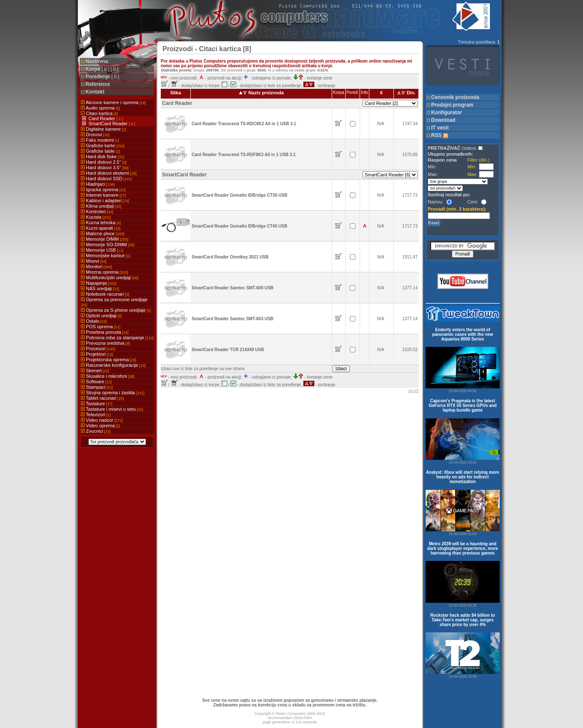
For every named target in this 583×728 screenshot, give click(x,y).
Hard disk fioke (102, 157)
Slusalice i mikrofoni (108, 376)
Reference (98, 84)
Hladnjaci (98, 184)
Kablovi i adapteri (105, 201)
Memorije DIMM (104, 239)
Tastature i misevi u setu (112, 409)
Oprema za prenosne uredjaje (114, 302)
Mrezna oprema (104, 272)
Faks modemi (100, 140)
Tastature (97, 404)
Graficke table (100, 151)
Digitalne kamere (103, 129)
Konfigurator (447, 113)
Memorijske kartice (105, 255)
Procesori (98, 349)
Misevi (94, 261)
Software (96, 382)
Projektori (97, 354)
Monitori (96, 266)
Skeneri (95, 371)
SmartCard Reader (109, 124)
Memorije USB (102, 250)
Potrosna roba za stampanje (117, 338)
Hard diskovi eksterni (109, 173)
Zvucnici (96, 431)
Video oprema (100, 426)
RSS (440, 135)
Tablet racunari (102, 398)
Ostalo (94, 321)
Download (443, 120)
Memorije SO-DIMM (108, 244)
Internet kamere (103, 195)
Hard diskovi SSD (106, 179)
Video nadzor (102, 420)
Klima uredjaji (101, 206)
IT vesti (440, 128)
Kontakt (95, 92)
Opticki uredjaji (101, 316)
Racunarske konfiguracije (113, 365)
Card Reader (102, 118)
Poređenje (102, 77)
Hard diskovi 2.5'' (104, 162)
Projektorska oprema (109, 360)
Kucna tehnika (101, 223)
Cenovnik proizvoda (455, 97)
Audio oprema (100, 108)
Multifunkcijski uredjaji (110, 277)
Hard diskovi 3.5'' (105, 168)
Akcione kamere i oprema (113, 102)
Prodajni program (452, 105)
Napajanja (99, 283)
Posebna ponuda (105, 332)
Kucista (96, 217)
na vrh (414, 390)
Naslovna (97, 61)
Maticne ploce (102, 234)
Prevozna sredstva (105, 343)
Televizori (96, 415)
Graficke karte (103, 146)
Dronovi (95, 135)
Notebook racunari (105, 294)
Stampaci (97, 387)
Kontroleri (97, 212)
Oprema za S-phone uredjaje (116, 310)
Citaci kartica (99, 113)
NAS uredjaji (100, 288)
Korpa (102, 69)
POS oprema (100, 327)
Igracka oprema (103, 190)
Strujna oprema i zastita (113, 393)
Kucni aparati (101, 228)
